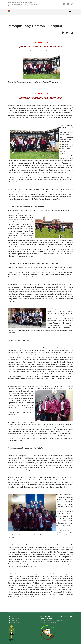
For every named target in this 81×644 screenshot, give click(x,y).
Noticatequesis (15, 622)
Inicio (12, 616)
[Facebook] (64, 4)
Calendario (14, 620)
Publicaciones (15, 618)
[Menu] (70, 11)
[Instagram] (72, 4)
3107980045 (13, 3)
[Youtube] (68, 4)
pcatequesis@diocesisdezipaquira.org (52, 620)
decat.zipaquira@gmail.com (27, 3)
